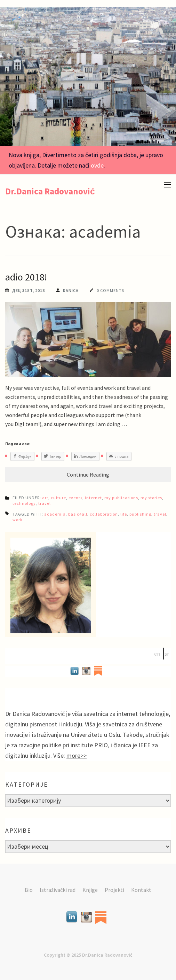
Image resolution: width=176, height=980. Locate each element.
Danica (71, 290)
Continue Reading (88, 474)
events (75, 498)
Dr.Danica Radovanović (50, 191)
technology (24, 503)
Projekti (114, 890)
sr (167, 654)
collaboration (104, 514)
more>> (77, 755)
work (18, 520)
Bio (29, 890)
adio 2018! (26, 277)
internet (93, 498)
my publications (121, 498)
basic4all (78, 514)
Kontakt (141, 890)
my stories (151, 498)
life (124, 514)
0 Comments (110, 290)
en (157, 654)
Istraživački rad (58, 890)
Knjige (90, 890)
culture (58, 498)
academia (55, 514)
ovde (97, 165)
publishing (140, 514)
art (45, 498)
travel (45, 503)
